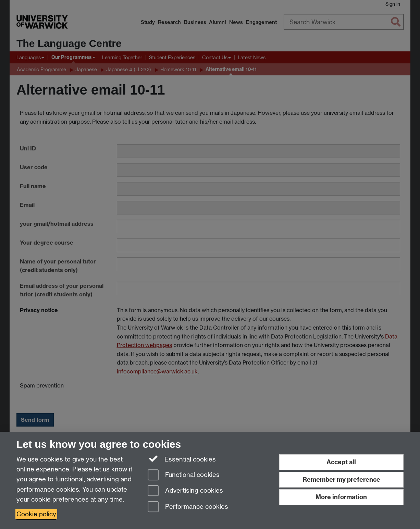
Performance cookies (188, 507)
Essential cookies (182, 459)
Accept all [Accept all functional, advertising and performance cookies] (341, 462)
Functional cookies (184, 475)
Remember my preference (341, 479)
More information (341, 497)
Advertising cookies (185, 491)
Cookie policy (36, 514)
